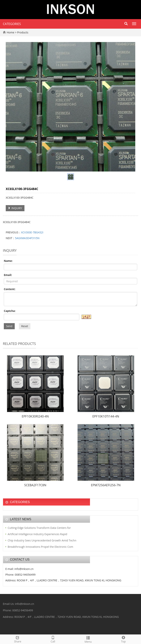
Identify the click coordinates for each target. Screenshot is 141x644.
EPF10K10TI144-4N (106, 416)
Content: (10, 289)
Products (23, 32)
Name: (8, 261)
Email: (8, 275)
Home (11, 32)
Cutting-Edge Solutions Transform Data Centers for (39, 528)
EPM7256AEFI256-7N (106, 485)
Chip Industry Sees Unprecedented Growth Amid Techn (42, 540)
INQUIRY (15, 208)
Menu (88, 639)
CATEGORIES (12, 24)
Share (18, 639)
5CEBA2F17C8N (35, 485)
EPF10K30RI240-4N (35, 416)
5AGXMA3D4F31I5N (27, 238)
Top (124, 639)
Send (9, 326)
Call (53, 639)
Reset (25, 326)
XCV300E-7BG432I (32, 232)
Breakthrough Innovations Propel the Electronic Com (40, 547)
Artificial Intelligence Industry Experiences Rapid (37, 534)
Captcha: (10, 311)
